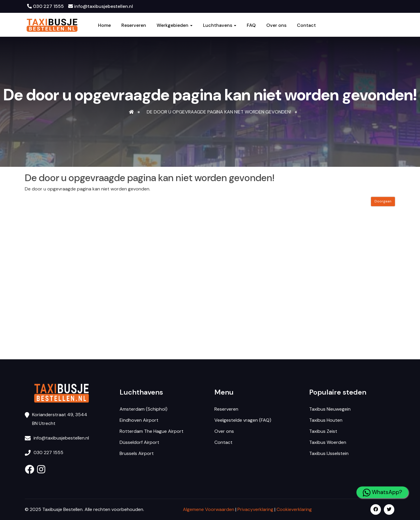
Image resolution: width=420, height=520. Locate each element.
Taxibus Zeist (323, 431)
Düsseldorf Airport (139, 442)
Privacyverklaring (255, 509)
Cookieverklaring (294, 509)
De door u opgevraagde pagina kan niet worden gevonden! (219, 112)
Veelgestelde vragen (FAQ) (243, 420)
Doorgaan (383, 201)
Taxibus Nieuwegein (330, 409)
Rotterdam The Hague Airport (152, 431)
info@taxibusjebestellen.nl (101, 6)
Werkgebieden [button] (175, 25)
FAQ (251, 25)
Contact (306, 25)
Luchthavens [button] (220, 25)
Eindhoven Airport (139, 420)
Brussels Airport (137, 453)
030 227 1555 (45, 6)
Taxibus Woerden (328, 442)
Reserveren (134, 25)
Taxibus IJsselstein (329, 453)
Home (104, 25)
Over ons (276, 25)
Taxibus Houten (326, 420)
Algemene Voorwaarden (209, 509)
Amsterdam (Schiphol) (143, 409)
